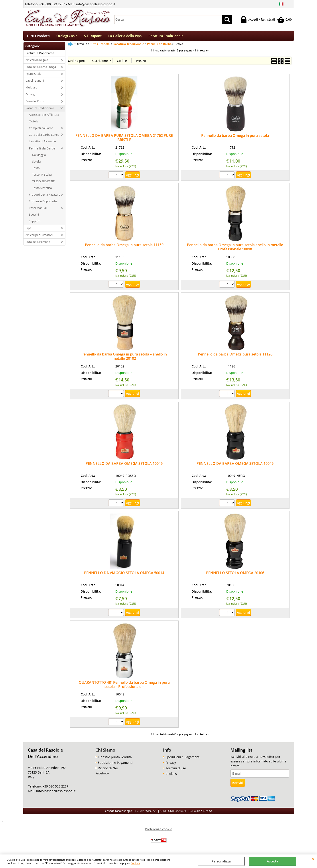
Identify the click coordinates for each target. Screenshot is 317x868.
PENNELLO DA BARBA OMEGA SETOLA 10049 (124, 465)
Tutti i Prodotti (38, 36)
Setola (36, 163)
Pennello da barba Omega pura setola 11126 (235, 356)
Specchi (34, 216)
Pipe (28, 230)
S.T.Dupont (93, 36)
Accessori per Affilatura (44, 116)
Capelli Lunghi (35, 82)
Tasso (36, 169)
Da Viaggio (39, 156)
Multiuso (31, 89)
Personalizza (221, 861)
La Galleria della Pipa (125, 36)
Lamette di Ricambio (42, 143)
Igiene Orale (33, 75)
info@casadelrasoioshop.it (55, 792)
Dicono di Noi (108, 769)
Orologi (30, 96)
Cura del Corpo (35, 103)
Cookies (135, 863)
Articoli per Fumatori (39, 236)
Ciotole (33, 123)
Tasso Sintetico (42, 189)
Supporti (35, 223)
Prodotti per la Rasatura (45, 196)
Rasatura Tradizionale (166, 36)
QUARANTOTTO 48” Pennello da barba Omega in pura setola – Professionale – (124, 686)
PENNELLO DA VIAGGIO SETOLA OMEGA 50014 (124, 574)
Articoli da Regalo (37, 61)
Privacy (171, 764)
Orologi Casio (67, 36)
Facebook (102, 775)
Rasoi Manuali (38, 209)
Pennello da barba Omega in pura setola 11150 (124, 246)
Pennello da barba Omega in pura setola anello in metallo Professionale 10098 (235, 248)
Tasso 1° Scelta (42, 176)
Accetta (273, 861)
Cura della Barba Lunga (41, 68)
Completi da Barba (41, 129)
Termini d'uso (176, 769)
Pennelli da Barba (42, 150)
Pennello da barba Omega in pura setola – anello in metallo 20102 (124, 358)
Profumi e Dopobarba (40, 55)
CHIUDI (313, 859)
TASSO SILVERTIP (43, 183)
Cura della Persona (38, 243)
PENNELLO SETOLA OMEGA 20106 (235, 574)
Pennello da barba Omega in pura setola (235, 137)
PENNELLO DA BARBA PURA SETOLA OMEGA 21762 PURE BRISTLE (124, 139)
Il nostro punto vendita (115, 758)
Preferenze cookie (158, 830)
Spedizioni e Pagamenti (115, 764)
